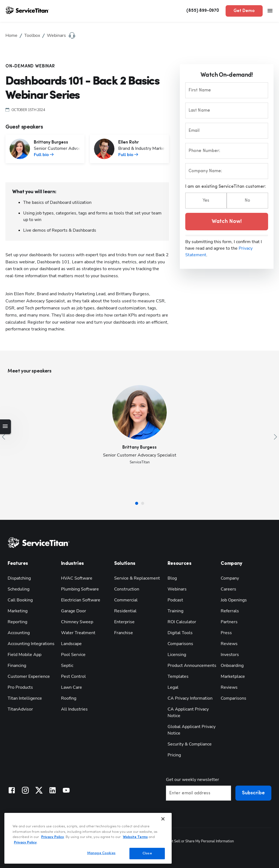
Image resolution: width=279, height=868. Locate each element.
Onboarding (232, 666)
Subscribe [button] (253, 793)
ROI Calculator (182, 622)
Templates (178, 676)
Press (226, 633)
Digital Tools (180, 633)
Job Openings (234, 600)
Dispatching (19, 578)
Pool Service (73, 655)
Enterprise (124, 622)
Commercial (126, 600)
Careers (228, 589)
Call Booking (20, 600)
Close (147, 853)
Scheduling (19, 589)
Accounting (19, 633)
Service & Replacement (137, 578)
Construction (127, 589)
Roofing (69, 698)
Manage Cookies (101, 853)
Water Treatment (78, 633)
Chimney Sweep (77, 622)
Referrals (230, 611)
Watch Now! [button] (227, 222)
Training (175, 611)
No (247, 201)
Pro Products (20, 687)
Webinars (177, 589)
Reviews (229, 644)
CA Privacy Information (190, 698)
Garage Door (74, 611)
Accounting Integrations (31, 644)
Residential (125, 611)
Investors (230, 655)
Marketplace (233, 676)
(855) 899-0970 (203, 11)
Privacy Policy (53, 837)
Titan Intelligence (25, 698)
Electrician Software (81, 600)
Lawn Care (72, 687)
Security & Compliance (190, 744)
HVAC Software (77, 578)
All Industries (74, 709)
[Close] (163, 819)
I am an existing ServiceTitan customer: (226, 187)
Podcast (175, 600)
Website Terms (135, 837)
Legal (173, 687)
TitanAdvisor (20, 709)
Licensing (177, 655)
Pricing (174, 755)
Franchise (124, 633)
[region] (88, 838)
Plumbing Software (80, 589)
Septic (67, 666)
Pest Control (73, 676)
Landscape (71, 644)
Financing (17, 666)
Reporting (17, 622)
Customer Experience (29, 676)
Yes (206, 201)
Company (230, 578)
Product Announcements (192, 666)
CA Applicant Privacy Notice (188, 712)
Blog (172, 578)
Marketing (18, 611)
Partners (229, 622)
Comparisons (180, 644)
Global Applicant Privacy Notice (192, 730)
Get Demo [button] (244, 11)
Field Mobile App (25, 655)
